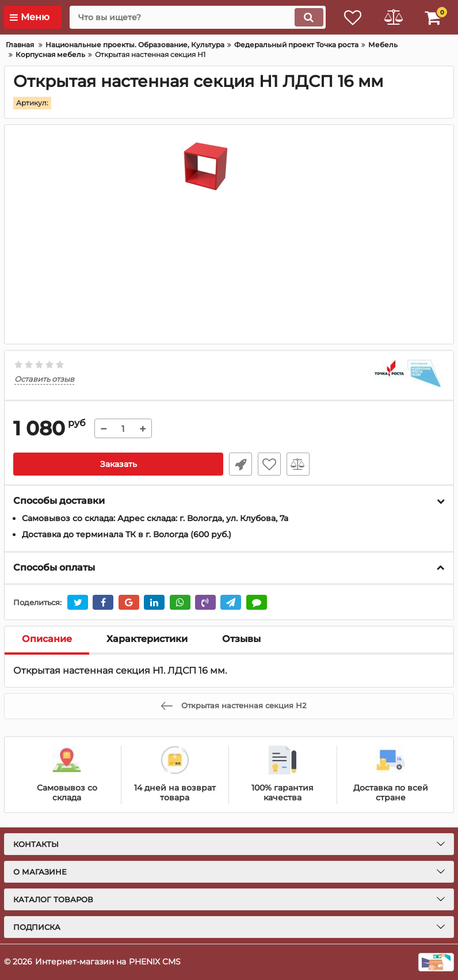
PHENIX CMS (155, 962)
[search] (197, 17)
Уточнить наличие (241, 464)
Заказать (119, 464)
